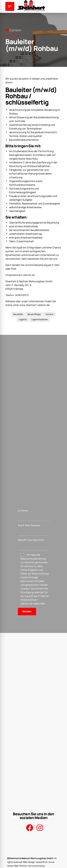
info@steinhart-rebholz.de (20, 275)
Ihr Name (33, 515)
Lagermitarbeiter (40, 320)
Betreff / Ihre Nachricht (33, 545)
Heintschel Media (37, 865)
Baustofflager (34, 314)
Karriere (15, 30)
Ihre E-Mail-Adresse (33, 530)
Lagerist (23, 320)
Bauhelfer (18, 314)
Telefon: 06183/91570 (18, 295)
